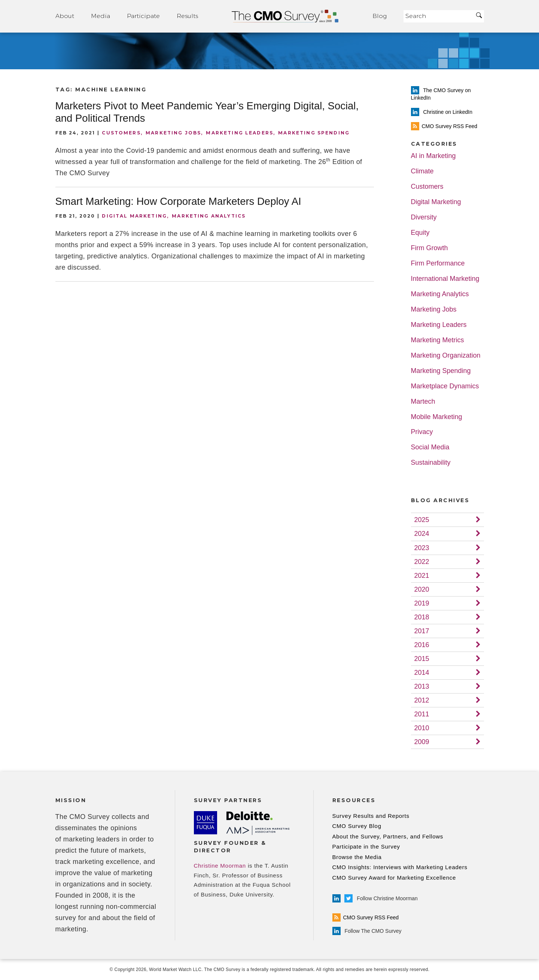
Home (285, 16)
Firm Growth (430, 248)
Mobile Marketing (437, 417)
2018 (422, 617)
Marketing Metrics (438, 340)
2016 (422, 645)
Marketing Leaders (240, 133)
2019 (422, 603)
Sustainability (431, 463)
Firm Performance (438, 263)
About (65, 16)
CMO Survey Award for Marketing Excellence (394, 878)
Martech (423, 402)
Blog (380, 16)
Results (187, 16)
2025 (422, 520)
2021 (422, 576)
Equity (420, 233)
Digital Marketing (134, 216)
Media (101, 16)
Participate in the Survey (366, 846)
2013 (422, 686)
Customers (121, 133)
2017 (422, 631)
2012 (422, 700)
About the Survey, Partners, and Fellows (388, 836)
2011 (422, 714)
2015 (422, 659)
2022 (422, 562)
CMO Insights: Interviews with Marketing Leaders (400, 867)
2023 (422, 548)
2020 (422, 589)
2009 (422, 742)
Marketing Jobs (173, 133)
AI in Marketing (433, 156)
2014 (422, 673)
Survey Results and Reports (371, 816)
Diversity (424, 217)
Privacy (422, 432)
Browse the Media (357, 857)
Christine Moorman (220, 866)
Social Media (430, 447)
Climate (422, 171)
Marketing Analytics (209, 216)
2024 (422, 534)
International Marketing (445, 279)
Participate (143, 16)
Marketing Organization (446, 356)
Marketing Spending (314, 133)
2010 (422, 728)
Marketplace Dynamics (445, 386)
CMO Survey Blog (357, 826)
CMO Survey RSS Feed (366, 917)
